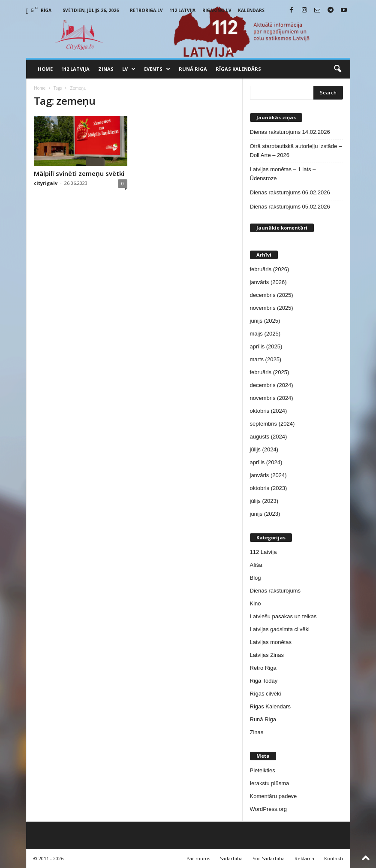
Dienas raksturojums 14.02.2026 (290, 132)
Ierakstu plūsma (270, 783)
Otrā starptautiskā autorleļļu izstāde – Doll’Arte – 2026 (296, 151)
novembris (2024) (272, 398)
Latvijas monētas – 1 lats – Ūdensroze (283, 174)
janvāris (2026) (268, 282)
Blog (256, 578)
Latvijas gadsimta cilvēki (280, 629)
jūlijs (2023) (264, 501)
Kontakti (334, 858)
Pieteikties (263, 770)
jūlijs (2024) (264, 449)
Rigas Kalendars (270, 706)
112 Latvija (182, 10)
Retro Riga (263, 668)
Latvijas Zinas (267, 655)
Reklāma (304, 858)
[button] (337, 69)
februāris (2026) (270, 269)
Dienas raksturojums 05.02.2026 (290, 207)
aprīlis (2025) (266, 346)
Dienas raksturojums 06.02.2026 (290, 192)
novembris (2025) (272, 308)
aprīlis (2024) (266, 462)
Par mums (198, 858)
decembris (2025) (272, 295)
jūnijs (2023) (265, 514)
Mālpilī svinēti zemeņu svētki (79, 173)
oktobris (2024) (269, 411)
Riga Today (264, 681)
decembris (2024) (272, 385)
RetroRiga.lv (146, 10)
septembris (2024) (272, 424)
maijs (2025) (265, 334)
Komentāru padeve (274, 796)
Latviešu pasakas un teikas (283, 616)
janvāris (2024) (268, 475)
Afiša (256, 565)
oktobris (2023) (269, 488)
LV (129, 69)
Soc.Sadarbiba (269, 858)
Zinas (106, 69)
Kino (256, 603)
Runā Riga (193, 69)
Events (157, 69)
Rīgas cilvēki (266, 694)
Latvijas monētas (271, 642)
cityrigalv (46, 183)
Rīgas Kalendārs (238, 69)
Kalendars (251, 10)
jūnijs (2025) (265, 321)
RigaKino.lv (217, 10)
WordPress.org (268, 809)
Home (45, 69)
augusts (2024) (269, 437)
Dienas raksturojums (275, 591)
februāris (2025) (270, 372)
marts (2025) (266, 359)
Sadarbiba (231, 858)
